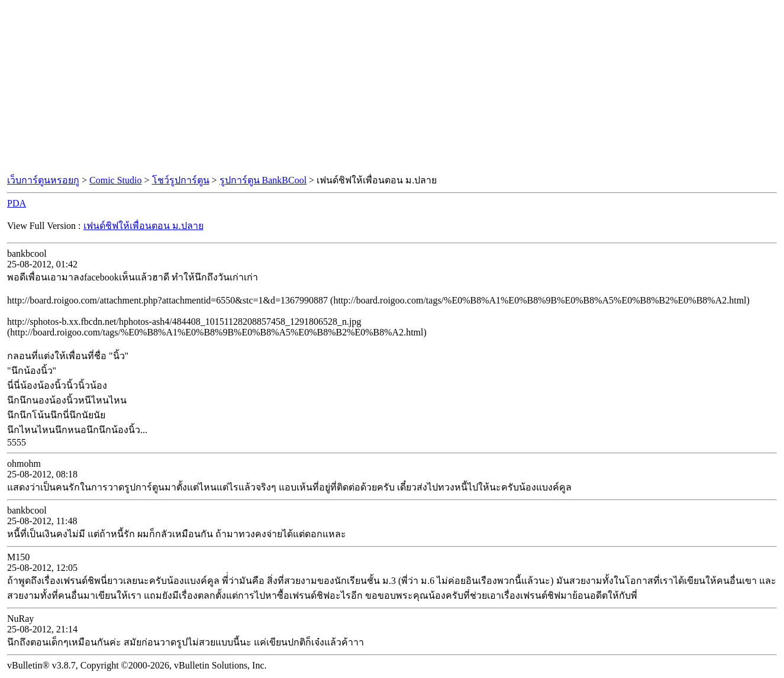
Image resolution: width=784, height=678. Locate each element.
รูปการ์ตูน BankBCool (263, 180)
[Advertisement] (392, 88)
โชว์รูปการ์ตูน (181, 180)
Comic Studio (115, 180)
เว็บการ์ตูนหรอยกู (43, 180)
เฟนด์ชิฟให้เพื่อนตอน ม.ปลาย (143, 226)
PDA (17, 203)
